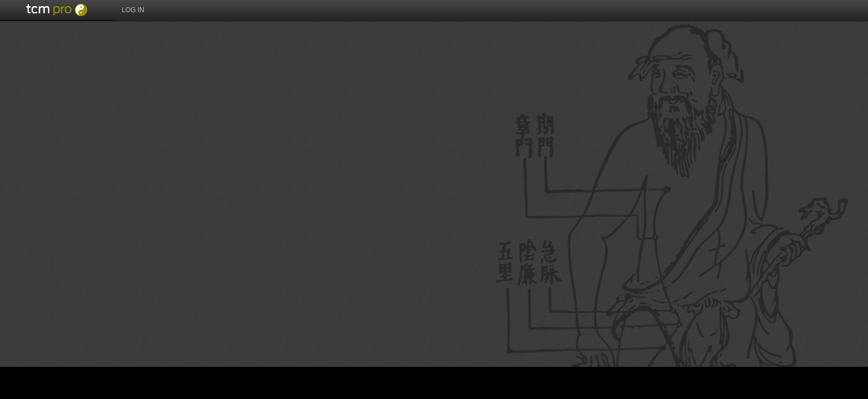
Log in (133, 10)
